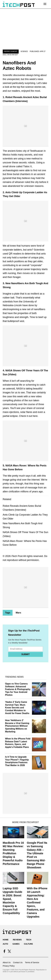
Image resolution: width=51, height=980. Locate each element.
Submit (26, 654)
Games (16, 944)
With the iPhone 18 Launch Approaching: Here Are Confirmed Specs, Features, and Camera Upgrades (37, 902)
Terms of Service (32, 962)
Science (24, 51)
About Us (7, 962)
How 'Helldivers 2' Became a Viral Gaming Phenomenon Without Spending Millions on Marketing (17, 726)
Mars (18, 613)
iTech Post (17, 556)
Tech (29, 940)
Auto (5, 944)
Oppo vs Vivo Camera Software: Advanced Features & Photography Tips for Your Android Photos (18, 689)
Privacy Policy (9, 966)
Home (6, 940)
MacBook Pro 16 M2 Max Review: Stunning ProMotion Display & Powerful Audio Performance (13, 853)
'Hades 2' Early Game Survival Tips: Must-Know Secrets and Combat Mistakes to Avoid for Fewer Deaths (17, 708)
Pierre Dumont (11, 51)
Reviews (17, 940)
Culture (28, 944)
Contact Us (18, 962)
